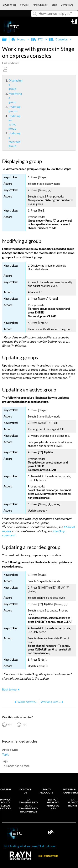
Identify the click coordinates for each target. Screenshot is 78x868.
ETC (37, 39)
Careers (6, 789)
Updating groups (7, 109)
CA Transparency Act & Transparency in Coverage (28, 806)
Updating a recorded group (7, 140)
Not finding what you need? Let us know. (30, 846)
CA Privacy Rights (73, 803)
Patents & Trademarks (69, 791)
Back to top (9, 689)
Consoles (58, 39)
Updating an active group (7, 122)
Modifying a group (7, 98)
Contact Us (25, 791)
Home (18, 39)
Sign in (74, 23)
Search (35, 14)
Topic (6, 754)
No (24, 725)
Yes (10, 725)
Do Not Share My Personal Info (53, 804)
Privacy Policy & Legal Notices (5, 804)
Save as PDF (5, 69)
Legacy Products (46, 791)
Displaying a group (7, 85)
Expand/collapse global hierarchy (7, 40)
